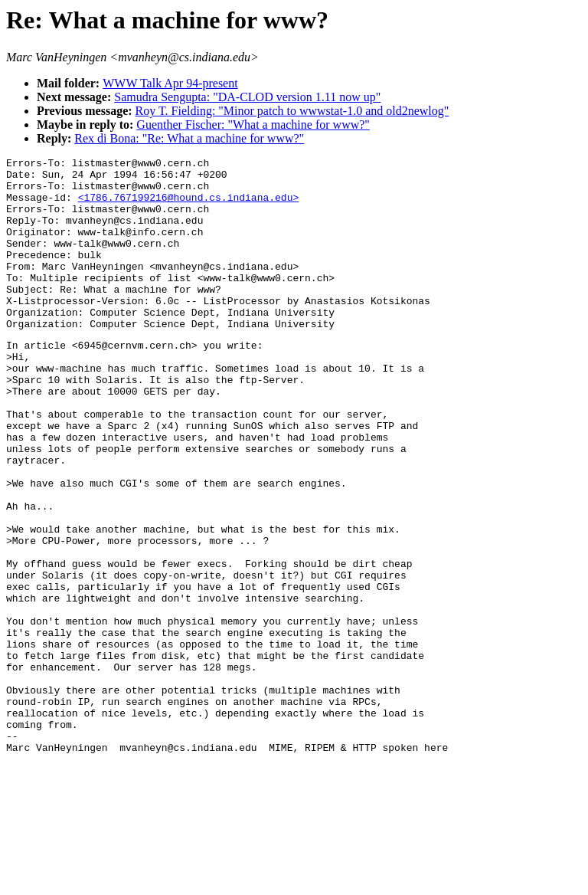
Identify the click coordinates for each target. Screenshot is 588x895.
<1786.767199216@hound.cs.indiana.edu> (189, 206)
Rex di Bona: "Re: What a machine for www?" (189, 138)
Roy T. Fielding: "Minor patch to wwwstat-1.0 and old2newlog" (292, 111)
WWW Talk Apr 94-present (170, 83)
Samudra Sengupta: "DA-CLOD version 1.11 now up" (247, 97)
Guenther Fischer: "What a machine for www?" (253, 125)
